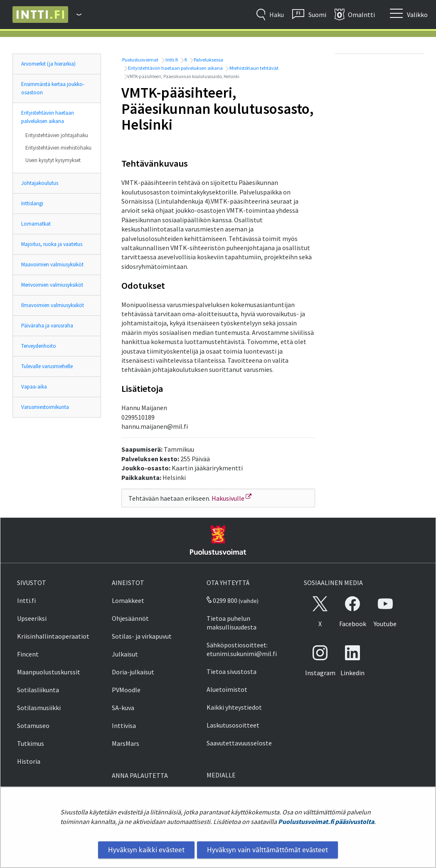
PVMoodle (126, 690)
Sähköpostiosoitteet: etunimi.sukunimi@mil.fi (242, 649)
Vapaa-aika (34, 387)
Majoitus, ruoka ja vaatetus (52, 244)
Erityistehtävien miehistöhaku (58, 148)
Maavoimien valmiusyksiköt (52, 264)
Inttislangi (32, 203)
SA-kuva (123, 708)
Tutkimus (31, 743)
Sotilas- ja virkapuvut (142, 636)
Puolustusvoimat (140, 60)
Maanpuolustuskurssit (49, 672)
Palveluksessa (208, 60)
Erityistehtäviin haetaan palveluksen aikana (48, 117)
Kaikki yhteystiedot (234, 707)
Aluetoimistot (227, 689)
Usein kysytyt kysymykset (53, 160)
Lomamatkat (36, 224)
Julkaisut (125, 654)
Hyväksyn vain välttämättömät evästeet (267, 850)
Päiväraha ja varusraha (47, 326)
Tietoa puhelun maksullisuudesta (232, 623)
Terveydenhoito (39, 346)
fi (185, 60)
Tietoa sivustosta (232, 671)
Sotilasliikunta (38, 690)
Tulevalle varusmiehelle (47, 366)
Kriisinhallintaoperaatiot (53, 636)
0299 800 (222, 600)
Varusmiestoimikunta (45, 407)
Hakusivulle (232, 498)
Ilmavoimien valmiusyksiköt (53, 305)
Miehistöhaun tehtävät (254, 68)
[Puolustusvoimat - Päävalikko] (75, 15)
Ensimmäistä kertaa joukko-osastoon (53, 88)
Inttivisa (124, 725)
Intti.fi (171, 60)
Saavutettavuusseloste (239, 743)
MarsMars (126, 743)
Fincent (28, 654)
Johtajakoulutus (40, 183)
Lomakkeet (128, 600)
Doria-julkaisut (133, 672)
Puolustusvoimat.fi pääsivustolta (326, 821)
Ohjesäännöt (130, 618)
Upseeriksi (32, 618)
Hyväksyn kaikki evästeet (146, 850)
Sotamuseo (33, 725)
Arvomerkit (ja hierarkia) (48, 64)
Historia (29, 761)
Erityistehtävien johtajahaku (57, 135)
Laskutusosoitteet (233, 725)
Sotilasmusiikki (39, 708)
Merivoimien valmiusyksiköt (52, 285)
